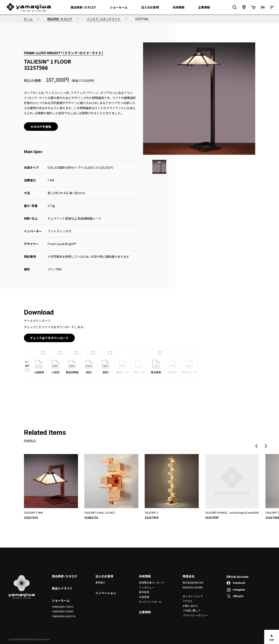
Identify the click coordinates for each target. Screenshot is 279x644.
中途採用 (144, 597)
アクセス (188, 601)
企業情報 (145, 612)
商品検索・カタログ (65, 576)
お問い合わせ (190, 606)
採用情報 (145, 576)
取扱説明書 (72, 367)
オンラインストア (193, 596)
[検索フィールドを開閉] (235, 7)
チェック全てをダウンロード (49, 338)
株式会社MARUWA (193, 582)
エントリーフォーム (150, 601)
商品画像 (156, 367)
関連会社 (189, 576)
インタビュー (147, 587)
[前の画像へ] (257, 446)
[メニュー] (272, 7)
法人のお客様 (104, 576)
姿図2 (106, 367)
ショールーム (61, 600)
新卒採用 (144, 592)
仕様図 (56, 367)
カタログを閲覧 (41, 127)
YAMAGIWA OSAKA (62, 611)
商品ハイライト (62, 588)
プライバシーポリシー (195, 615)
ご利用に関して (192, 610)
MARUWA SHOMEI (193, 587)
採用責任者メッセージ (152, 582)
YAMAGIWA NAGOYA (64, 616)
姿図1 (89, 367)
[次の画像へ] (266, 446)
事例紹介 (100, 582)
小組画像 (39, 367)
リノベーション (106, 593)
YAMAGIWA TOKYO (63, 607)
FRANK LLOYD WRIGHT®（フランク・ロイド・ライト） (64, 53)
